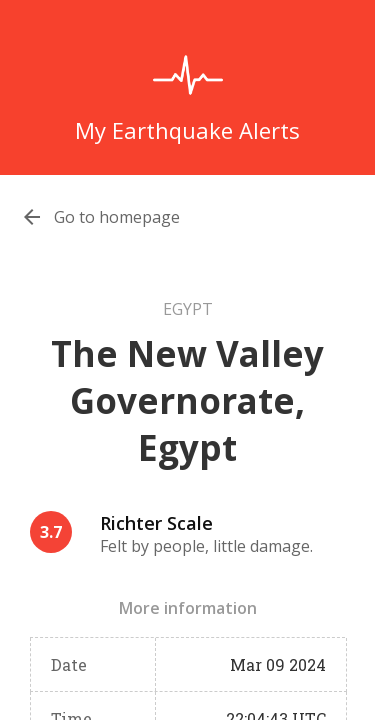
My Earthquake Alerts (187, 130)
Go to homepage (117, 217)
